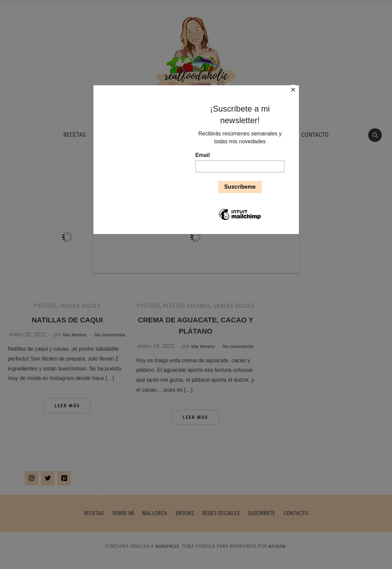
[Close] (297, 87)
